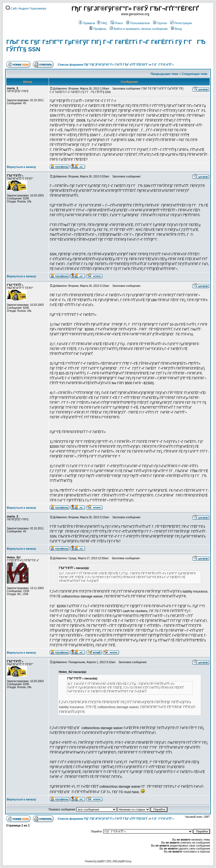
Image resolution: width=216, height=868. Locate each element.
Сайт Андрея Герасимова (26, 8)
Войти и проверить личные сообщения (139, 29)
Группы (160, 23)
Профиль (98, 29)
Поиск (117, 23)
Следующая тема (195, 74)
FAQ (102, 23)
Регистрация (181, 23)
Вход (176, 29)
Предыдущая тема (165, 74)
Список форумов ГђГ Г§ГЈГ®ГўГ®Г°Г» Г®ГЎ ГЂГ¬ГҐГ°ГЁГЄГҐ (102, 65)
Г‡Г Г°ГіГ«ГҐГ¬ (163, 65)
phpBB (100, 861)
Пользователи (138, 23)
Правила (87, 23)
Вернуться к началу (21, 167)
